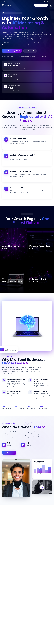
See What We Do (30, 51)
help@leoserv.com (48, 1)
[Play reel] (42, 487)
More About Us (9, 453)
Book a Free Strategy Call (12, 51)
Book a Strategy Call (41, 5)
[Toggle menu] (51, 5)
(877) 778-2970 (5, 1)
